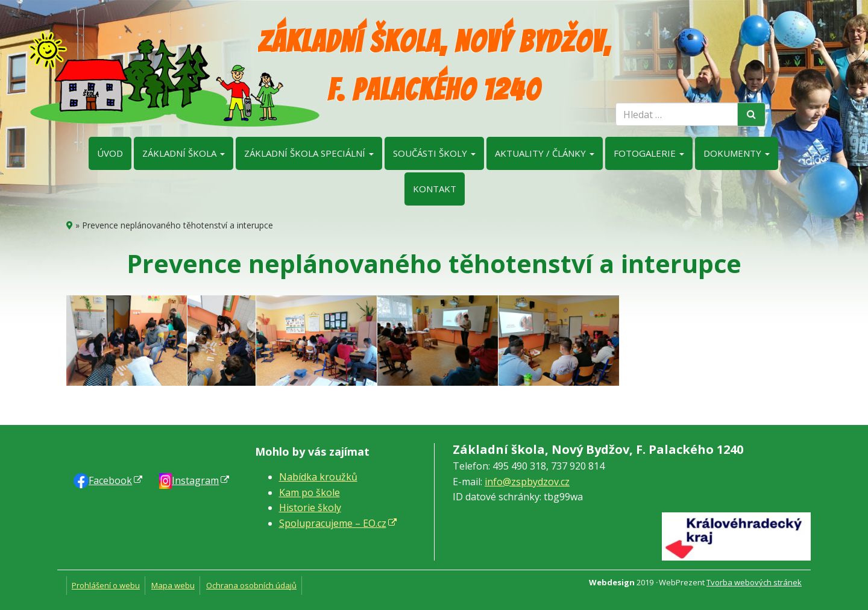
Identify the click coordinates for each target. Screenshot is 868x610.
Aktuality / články (545, 153)
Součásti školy (434, 153)
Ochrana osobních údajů (251, 585)
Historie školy (310, 508)
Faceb (110, 480)
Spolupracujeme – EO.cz (333, 523)
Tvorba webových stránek (754, 582)
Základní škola (184, 153)
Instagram (195, 480)
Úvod (110, 153)
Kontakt (435, 189)
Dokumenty (737, 153)
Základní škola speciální (309, 153)
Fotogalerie (649, 153)
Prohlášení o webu (106, 585)
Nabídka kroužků (318, 477)
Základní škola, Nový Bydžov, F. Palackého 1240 (434, 66)
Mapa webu (173, 585)
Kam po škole (310, 492)
